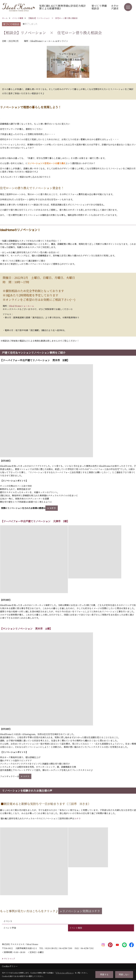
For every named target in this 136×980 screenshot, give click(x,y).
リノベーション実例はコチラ (81, 911)
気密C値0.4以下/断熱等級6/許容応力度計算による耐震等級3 (62, 7)
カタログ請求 (115, 7)
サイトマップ (9, 959)
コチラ (53, 508)
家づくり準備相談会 (99, 7)
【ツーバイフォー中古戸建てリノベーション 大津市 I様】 (35, 521)
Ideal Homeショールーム (22, 306)
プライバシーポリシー (64, 973)
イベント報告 (76, 928)
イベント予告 (10, 928)
